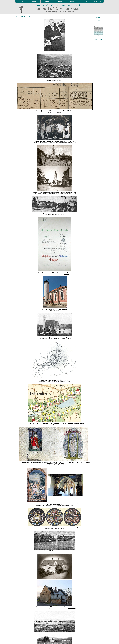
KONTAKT (98, 1)
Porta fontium (59, 112)
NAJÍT (85, 1)
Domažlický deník (60, 506)
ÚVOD (21, 1)
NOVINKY (34, 1)
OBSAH (60, 1)
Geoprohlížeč (56, 425)
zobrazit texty (99, 39)
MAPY (72, 1)
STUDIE (47, 1)
